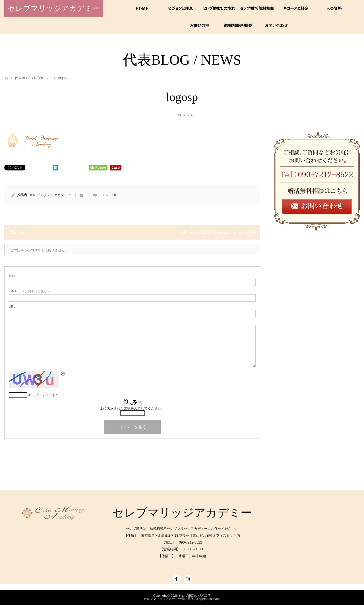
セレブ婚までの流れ (219, 8)
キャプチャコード (42, 395)
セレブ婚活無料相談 (257, 8)
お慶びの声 (199, 25)
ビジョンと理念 (180, 8)
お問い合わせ (276, 25)
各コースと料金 (296, 8)
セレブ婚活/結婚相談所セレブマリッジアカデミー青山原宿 (177, 597)
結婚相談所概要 (238, 25)
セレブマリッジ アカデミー (50, 195)
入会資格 (334, 8)
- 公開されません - (29, 291)
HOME (142, 8)
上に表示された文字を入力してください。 (132, 408)
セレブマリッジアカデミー (54, 8)
